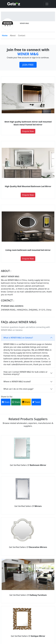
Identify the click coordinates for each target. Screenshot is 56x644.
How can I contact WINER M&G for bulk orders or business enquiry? (25, 373)
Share (6, 402)
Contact (22, 35)
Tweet (36, 402)
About (13, 35)
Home (5, 35)
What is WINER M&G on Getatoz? (18, 338)
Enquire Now (28, 131)
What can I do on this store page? (18, 389)
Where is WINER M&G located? (17, 382)
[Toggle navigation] (47, 4)
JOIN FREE (28, 65)
